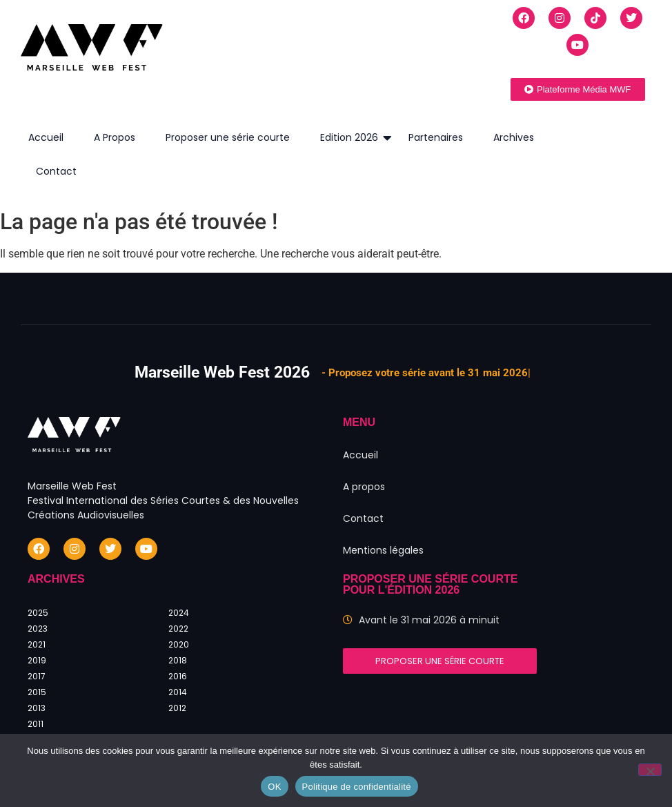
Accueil (46, 137)
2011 (36, 724)
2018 (178, 660)
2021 (37, 644)
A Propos (115, 137)
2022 (178, 629)
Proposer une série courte (228, 137)
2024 (179, 613)
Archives (514, 137)
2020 (179, 644)
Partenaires (436, 137)
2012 (177, 708)
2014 (178, 692)
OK (274, 787)
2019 (37, 660)
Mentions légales (383, 550)
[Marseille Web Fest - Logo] (92, 51)
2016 (178, 676)
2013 (37, 708)
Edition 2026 (353, 138)
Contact (56, 171)
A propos (364, 487)
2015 (37, 692)
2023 (38, 629)
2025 (38, 613)
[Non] (650, 770)
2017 (37, 676)
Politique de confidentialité (357, 787)
